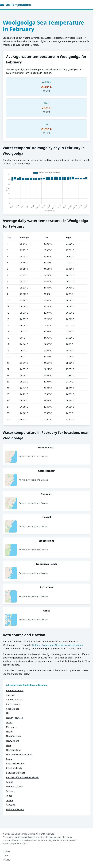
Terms (7, 856)
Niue (9, 745)
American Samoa (15, 690)
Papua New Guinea (16, 764)
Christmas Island (15, 700)
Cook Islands (13, 709)
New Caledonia (14, 736)
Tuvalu (10, 800)
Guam (9, 722)
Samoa (10, 782)
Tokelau (10, 791)
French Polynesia (15, 718)
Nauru (9, 732)
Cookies (6, 851)
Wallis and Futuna (15, 809)
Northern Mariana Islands (19, 755)
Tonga (9, 796)
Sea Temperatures (16, 5)
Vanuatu (10, 805)
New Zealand (13, 741)
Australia (11, 695)
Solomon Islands (15, 786)
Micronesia (12, 727)
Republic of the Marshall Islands (22, 777)
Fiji (8, 713)
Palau (9, 759)
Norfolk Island (13, 750)
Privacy (7, 860)
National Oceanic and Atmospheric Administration (58, 645)
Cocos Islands (13, 704)
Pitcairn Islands (14, 768)
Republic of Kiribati (16, 773)
